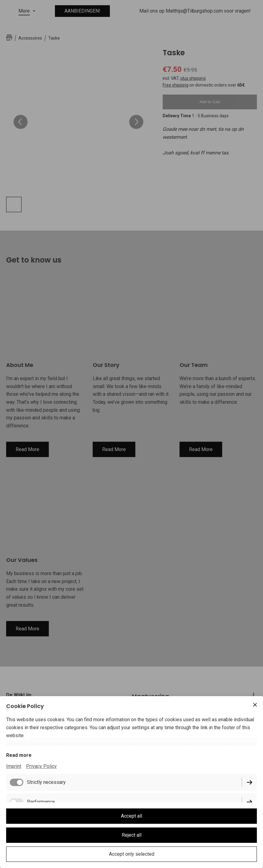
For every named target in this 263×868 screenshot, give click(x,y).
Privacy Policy (41, 766)
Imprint (14, 766)
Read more (19, 755)
